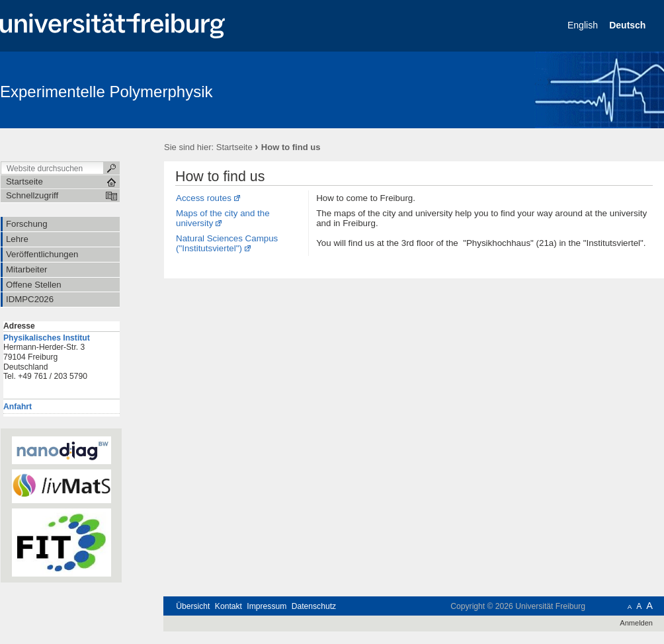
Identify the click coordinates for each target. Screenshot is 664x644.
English (584, 25)
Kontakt (228, 606)
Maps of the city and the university (223, 218)
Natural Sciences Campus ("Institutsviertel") (227, 243)
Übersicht (193, 606)
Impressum (267, 606)
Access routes (204, 198)
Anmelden (636, 623)
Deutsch (629, 25)
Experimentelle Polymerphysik (106, 92)
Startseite (234, 147)
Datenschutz (314, 606)
